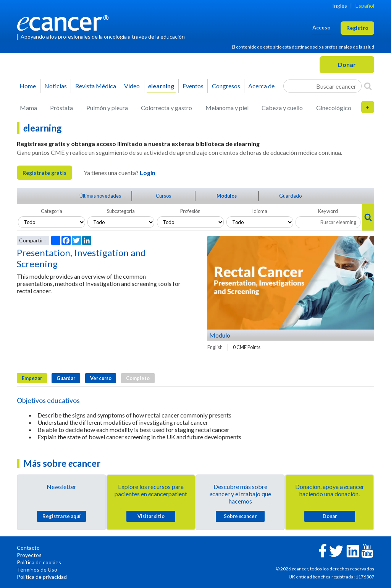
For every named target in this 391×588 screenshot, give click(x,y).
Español (365, 6)
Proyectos (29, 555)
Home (28, 86)
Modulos (227, 196)
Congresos (226, 86)
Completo (138, 378)
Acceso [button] (322, 27)
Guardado (290, 196)
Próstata (61, 108)
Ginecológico (334, 108)
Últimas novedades (100, 196)
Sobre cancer (240, 516)
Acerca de (261, 86)
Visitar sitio (151, 516)
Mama (28, 108)
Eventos (193, 86)
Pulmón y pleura (107, 108)
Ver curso (101, 378)
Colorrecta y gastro (166, 108)
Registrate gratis (44, 173)
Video (132, 86)
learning (161, 86)
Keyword (328, 211)
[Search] (368, 86)
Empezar (32, 378)
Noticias (56, 86)
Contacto (28, 548)
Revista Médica (96, 86)
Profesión (190, 211)
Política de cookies (39, 562)
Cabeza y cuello (282, 108)
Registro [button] (357, 28)
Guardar (66, 378)
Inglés (340, 6)
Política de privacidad (42, 577)
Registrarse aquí (61, 516)
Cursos (163, 196)
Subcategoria (121, 211)
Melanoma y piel (227, 108)
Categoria (52, 211)
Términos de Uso (37, 569)
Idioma (260, 211)
